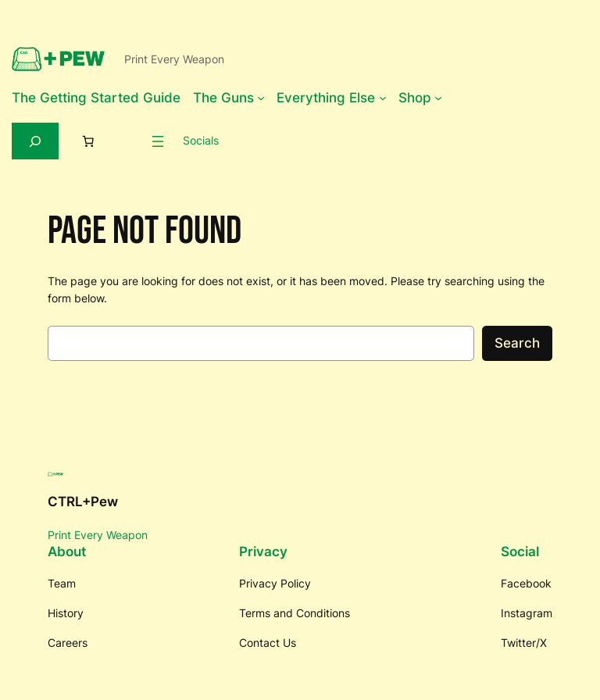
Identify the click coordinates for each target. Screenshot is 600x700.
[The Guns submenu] (261, 98)
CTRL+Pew (83, 502)
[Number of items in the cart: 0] (88, 141)
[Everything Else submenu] (383, 98)
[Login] (128, 141)
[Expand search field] (35, 141)
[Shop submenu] (438, 98)
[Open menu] (158, 141)
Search (517, 343)
